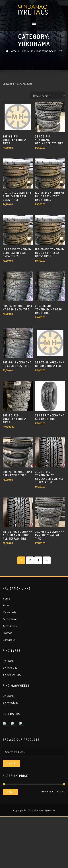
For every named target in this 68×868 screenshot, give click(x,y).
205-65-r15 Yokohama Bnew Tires (42, 53)
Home (15, 53)
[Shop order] (48, 146)
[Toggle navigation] (34, 23)
